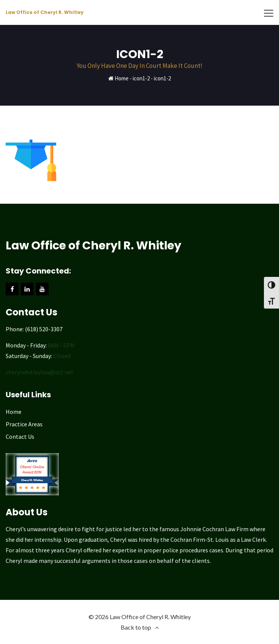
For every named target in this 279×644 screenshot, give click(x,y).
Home (122, 78)
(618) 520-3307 (44, 329)
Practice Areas (24, 424)
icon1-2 (141, 78)
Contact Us (20, 437)
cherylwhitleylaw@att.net (40, 372)
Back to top (136, 627)
